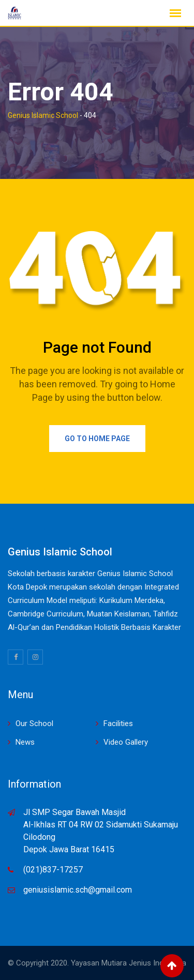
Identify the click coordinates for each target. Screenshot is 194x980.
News (25, 742)
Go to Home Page (97, 439)
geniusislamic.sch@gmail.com (78, 890)
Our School (34, 723)
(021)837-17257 (53, 870)
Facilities (118, 723)
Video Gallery (126, 742)
